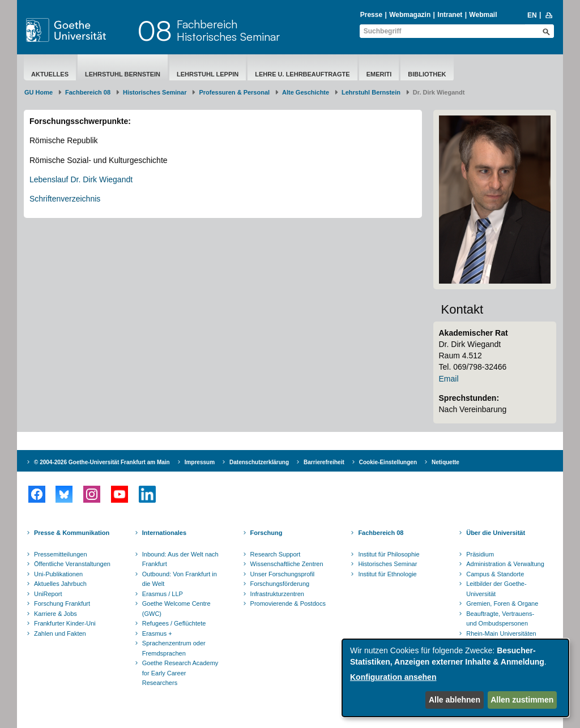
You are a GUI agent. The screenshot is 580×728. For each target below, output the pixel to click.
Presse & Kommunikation (72, 533)
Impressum (200, 462)
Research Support (276, 554)
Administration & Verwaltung (505, 564)
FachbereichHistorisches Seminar (228, 30)
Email (449, 379)
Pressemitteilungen (61, 554)
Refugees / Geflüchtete (174, 623)
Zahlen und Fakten (60, 633)
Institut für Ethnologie (387, 574)
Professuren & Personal (234, 92)
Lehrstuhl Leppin (208, 74)
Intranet (450, 15)
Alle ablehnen (455, 700)
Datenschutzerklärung (259, 462)
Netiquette (445, 462)
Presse (371, 15)
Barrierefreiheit (324, 462)
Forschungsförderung (280, 584)
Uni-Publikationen (58, 574)
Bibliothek (427, 74)
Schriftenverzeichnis (65, 199)
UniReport (48, 594)
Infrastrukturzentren (277, 594)
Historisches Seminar (155, 92)
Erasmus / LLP (163, 594)
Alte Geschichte (306, 92)
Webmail (483, 15)
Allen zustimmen (522, 700)
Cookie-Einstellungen (388, 462)
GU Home (39, 92)
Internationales (164, 533)
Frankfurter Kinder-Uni (65, 623)
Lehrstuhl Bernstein (123, 74)
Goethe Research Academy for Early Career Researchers (180, 673)
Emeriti (379, 74)
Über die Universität (496, 533)
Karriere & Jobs (56, 614)
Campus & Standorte (495, 574)
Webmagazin (410, 15)
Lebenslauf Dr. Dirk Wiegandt (81, 179)
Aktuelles (50, 74)
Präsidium (480, 554)
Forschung (266, 533)
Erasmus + (157, 633)
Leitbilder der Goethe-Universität (496, 589)
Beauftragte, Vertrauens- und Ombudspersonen (500, 619)
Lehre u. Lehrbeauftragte (302, 74)
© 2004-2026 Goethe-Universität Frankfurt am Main (102, 462)
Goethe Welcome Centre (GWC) (176, 609)
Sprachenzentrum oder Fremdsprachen (174, 648)
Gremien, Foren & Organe (502, 603)
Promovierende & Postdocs (288, 603)
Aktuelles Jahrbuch (60, 584)
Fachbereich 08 (88, 92)
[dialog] (455, 678)
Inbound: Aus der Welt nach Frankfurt (180, 559)
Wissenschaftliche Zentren (287, 564)
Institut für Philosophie (389, 554)
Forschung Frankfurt (62, 603)
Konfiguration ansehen (393, 677)
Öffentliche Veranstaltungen (72, 564)
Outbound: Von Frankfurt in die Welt (180, 579)
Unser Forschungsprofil (283, 574)
